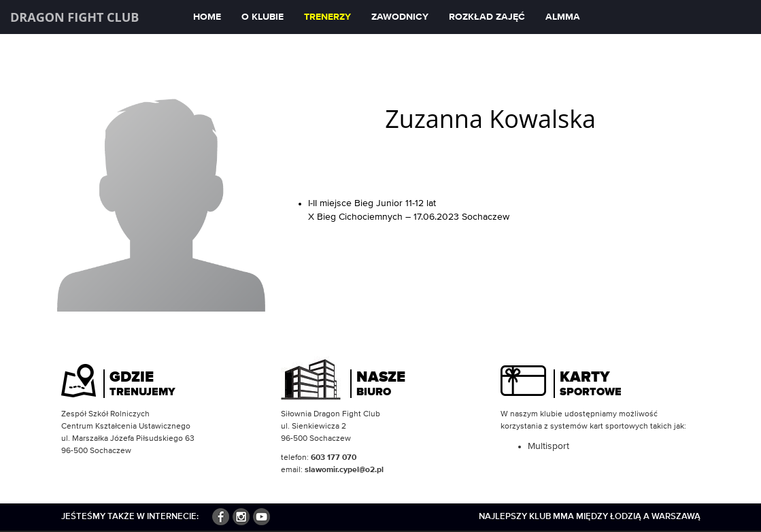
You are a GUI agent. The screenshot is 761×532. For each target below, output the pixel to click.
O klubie (263, 17)
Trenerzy (327, 17)
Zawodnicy (400, 17)
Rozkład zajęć (487, 17)
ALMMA (563, 17)
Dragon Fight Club (74, 17)
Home (207, 17)
